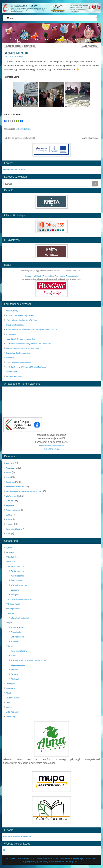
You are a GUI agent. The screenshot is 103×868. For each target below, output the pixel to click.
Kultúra (13, 656)
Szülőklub (14, 670)
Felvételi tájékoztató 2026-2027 (15, 169)
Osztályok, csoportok (16, 567)
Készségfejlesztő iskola (19, 585)
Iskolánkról (10, 552)
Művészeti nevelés (13, 496)
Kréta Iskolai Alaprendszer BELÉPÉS (17, 836)
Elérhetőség (10, 717)
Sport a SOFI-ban (17, 628)
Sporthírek (10, 524)
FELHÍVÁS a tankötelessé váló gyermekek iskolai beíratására (28, 344)
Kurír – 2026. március (51, 449)
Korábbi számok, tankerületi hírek (51, 446)
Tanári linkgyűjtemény (14, 529)
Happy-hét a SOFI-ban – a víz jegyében (20, 339)
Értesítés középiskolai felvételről (20, 46)
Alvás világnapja (90, 46)
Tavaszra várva (11, 372)
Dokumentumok (14, 604)
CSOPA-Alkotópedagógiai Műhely (18, 362)
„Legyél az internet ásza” (15, 325)
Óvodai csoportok (17, 571)
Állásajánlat (15, 595)
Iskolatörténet (13, 557)
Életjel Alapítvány (12, 712)
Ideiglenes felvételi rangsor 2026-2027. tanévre (23, 348)
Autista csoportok (17, 576)
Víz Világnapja (11, 334)
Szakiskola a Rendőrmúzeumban (18, 353)
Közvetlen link (24, 129)
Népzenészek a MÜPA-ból (16, 377)
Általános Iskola (17, 581)
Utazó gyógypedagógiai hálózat (20, 599)
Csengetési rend (14, 609)
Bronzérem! (10, 358)
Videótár (9, 707)
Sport (8, 520)
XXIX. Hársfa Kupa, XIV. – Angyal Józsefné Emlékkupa (26, 367)
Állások (8, 473)
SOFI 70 (9, 515)
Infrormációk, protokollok (15, 487)
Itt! (4, 850)
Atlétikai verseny (12, 311)
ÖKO (8, 703)
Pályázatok (10, 506)
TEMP (8, 534)
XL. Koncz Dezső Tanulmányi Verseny (20, 316)
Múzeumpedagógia (18, 665)
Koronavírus (13, 613)
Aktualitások (10, 468)
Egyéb (8, 477)
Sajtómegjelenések (13, 510)
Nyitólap (9, 548)
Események (19, 57)
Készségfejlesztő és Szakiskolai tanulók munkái (23, 491)
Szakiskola (15, 590)
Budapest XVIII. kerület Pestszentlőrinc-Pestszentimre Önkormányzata (52, 276)
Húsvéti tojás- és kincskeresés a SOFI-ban (22, 320)
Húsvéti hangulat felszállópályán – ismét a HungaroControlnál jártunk (31, 330)
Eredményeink (16, 632)
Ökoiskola (9, 501)
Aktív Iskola (10, 463)
